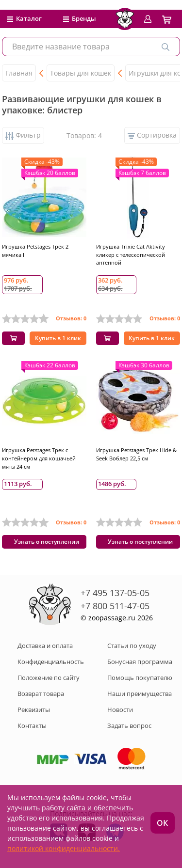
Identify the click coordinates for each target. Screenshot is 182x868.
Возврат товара (41, 694)
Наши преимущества (140, 694)
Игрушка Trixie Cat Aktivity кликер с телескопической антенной (131, 255)
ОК (162, 823)
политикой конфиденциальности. (64, 848)
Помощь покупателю (140, 678)
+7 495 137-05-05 (115, 593)
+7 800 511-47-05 (115, 606)
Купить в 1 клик (58, 338)
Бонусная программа (140, 662)
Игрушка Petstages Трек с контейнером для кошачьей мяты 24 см (39, 458)
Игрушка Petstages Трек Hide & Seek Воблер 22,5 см (136, 454)
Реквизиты (34, 710)
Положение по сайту (49, 678)
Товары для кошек (81, 73)
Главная (19, 73)
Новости (120, 710)
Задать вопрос (129, 726)
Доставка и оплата (45, 646)
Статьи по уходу (132, 646)
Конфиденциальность (51, 662)
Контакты (32, 726)
